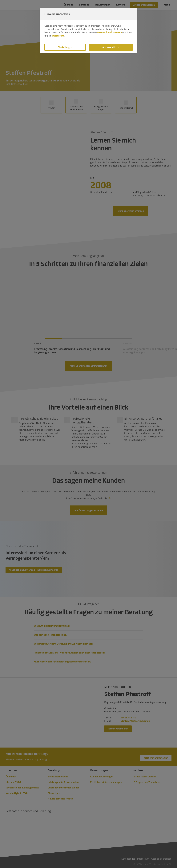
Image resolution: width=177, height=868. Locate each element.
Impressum (58, 36)
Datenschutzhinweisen (110, 32)
